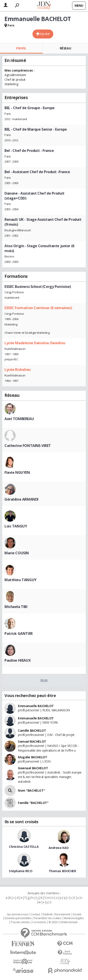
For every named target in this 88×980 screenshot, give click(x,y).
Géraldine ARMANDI (21, 499)
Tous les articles (20, 922)
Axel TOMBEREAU (19, 419)
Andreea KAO (59, 848)
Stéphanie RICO (21, 871)
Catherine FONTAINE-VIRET (28, 446)
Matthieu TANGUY (20, 580)
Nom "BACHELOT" (31, 790)
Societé (77, 914)
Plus (44, 680)
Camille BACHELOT (32, 730)
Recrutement (63, 914)
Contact (35, 914)
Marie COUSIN (17, 553)
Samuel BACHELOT (32, 741)
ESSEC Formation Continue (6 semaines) (38, 308)
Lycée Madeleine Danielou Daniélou (35, 343)
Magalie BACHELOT (32, 757)
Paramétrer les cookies (48, 918)
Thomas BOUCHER (62, 871)
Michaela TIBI (16, 607)
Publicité (48, 914)
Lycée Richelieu (18, 370)
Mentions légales (74, 918)
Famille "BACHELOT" (33, 803)
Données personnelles (18, 918)
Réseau (65, 48)
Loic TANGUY (16, 526)
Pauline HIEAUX (18, 660)
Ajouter (45, 34)
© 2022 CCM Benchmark (63, 922)
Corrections (39, 922)
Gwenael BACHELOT (33, 768)
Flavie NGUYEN (17, 472)
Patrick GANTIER (19, 633)
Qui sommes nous (18, 914)
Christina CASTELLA (24, 847)
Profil (21, 48)
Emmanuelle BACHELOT (36, 706)
